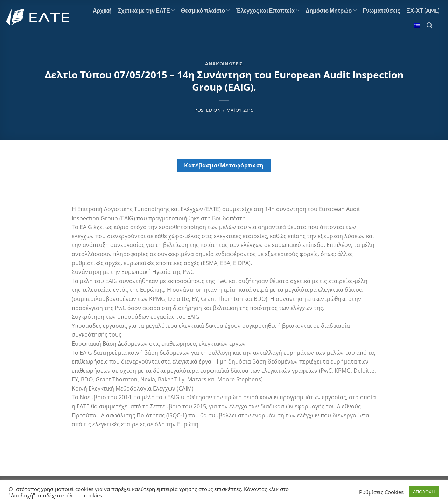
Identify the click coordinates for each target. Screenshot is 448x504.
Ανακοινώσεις (224, 64)
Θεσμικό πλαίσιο (205, 11)
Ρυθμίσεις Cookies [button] (381, 492)
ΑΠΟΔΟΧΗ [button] (424, 492)
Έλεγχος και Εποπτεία (268, 11)
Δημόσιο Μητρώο (331, 11)
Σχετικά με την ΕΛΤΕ (146, 11)
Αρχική (102, 10)
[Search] (429, 25)
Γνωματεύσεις (382, 10)
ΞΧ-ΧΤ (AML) (423, 10)
